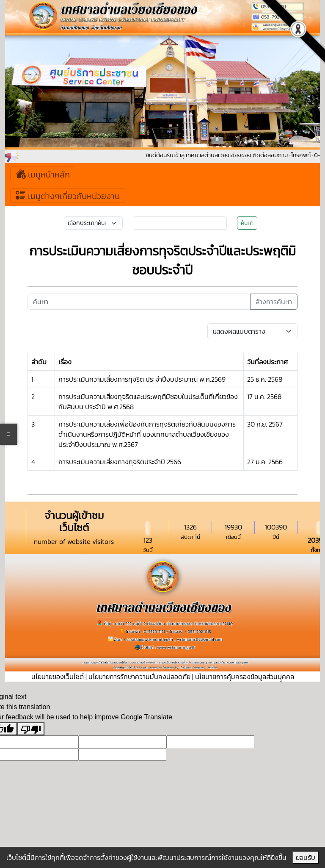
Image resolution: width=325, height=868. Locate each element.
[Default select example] (252, 331)
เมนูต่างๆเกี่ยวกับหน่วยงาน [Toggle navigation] (68, 196)
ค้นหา (247, 223)
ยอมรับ (306, 857)
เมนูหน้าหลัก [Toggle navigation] (43, 174)
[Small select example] (94, 223)
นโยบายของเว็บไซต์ (58, 677)
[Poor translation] (31, 729)
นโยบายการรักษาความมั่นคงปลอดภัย (139, 677)
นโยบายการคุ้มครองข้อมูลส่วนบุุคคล (245, 677)
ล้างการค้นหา (274, 302)
